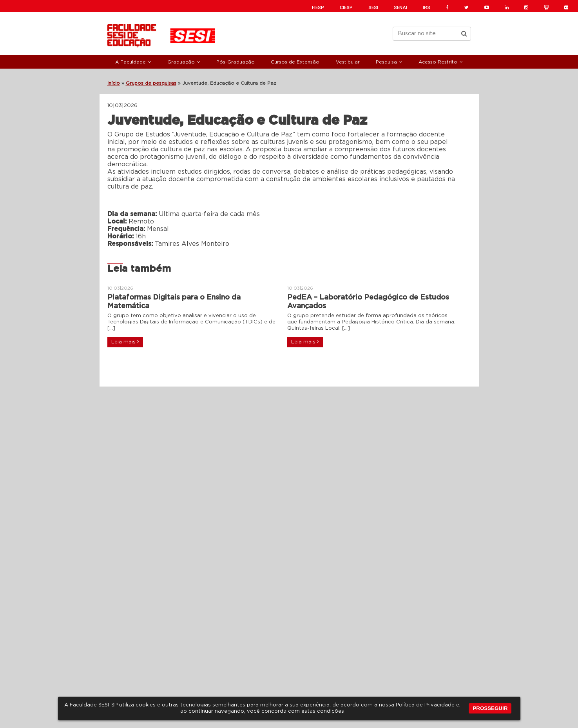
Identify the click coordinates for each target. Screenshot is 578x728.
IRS (427, 7)
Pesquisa (386, 62)
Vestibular (348, 62)
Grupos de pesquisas (151, 83)
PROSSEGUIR (490, 708)
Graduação (181, 62)
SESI (373, 7)
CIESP (346, 7)
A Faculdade (130, 62)
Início (114, 83)
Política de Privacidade (425, 705)
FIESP (318, 7)
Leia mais (125, 342)
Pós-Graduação (236, 62)
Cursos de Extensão (295, 62)
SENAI (400, 7)
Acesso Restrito (438, 62)
